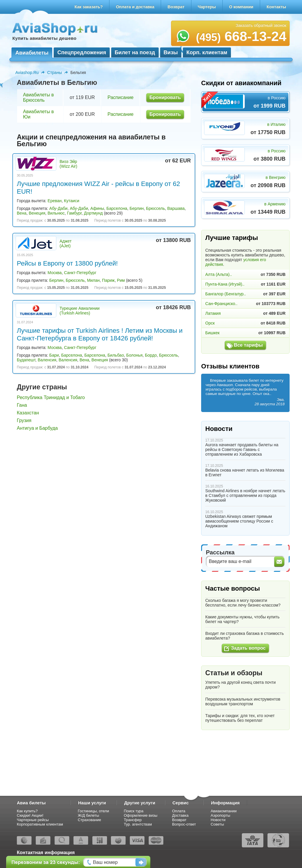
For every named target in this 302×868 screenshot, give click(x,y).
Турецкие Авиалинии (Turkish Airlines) (80, 311)
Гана (22, 405)
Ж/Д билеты (88, 815)
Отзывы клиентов (230, 366)
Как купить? (27, 811)
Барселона (117, 208)
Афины (97, 208)
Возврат (176, 7)
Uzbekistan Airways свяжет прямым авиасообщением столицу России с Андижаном (239, 521)
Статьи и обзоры (234, 673)
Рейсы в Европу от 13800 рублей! (67, 263)
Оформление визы (141, 815)
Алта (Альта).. (219, 274)
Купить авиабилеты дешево (44, 38)
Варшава (176, 208)
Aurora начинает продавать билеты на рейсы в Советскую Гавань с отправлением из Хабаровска (242, 449)
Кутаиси (72, 201)
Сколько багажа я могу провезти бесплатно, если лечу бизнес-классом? (243, 603)
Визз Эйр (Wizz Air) (68, 164)
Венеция (37, 213)
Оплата (179, 811)
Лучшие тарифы (232, 238)
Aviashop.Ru (27, 73)
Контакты (276, 7)
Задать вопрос (248, 648)
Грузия (24, 420)
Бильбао (116, 355)
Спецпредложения (82, 52)
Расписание (120, 97)
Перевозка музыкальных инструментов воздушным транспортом (243, 701)
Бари (54, 355)
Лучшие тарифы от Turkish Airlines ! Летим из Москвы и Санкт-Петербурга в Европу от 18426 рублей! (100, 334)
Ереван (55, 201)
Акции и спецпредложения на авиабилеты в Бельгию (91, 140)
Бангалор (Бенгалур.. (226, 294)
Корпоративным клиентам (40, 824)
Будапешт (26, 360)
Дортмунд (93, 213)
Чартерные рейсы (33, 820)
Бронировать (165, 97)
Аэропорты (220, 815)
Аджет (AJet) (66, 243)
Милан (93, 280)
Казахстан (28, 413)
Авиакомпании (224, 811)
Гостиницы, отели (93, 811)
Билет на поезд (135, 52)
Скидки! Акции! (30, 815)
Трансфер (133, 820)
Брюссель (155, 208)
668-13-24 (241, 36)
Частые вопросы (233, 588)
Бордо (151, 355)
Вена (22, 213)
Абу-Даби (58, 208)
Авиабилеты (32, 53)
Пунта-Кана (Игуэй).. (225, 284)
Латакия (213, 313)
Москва (55, 273)
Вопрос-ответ (184, 824)
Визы (171, 52)
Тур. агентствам (138, 824)
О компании (241, 7)
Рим (121, 280)
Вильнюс (56, 213)
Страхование (90, 820)
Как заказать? (89, 7)
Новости (219, 429)
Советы (217, 824)
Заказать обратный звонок (261, 25)
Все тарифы (248, 345)
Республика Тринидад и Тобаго (51, 397)
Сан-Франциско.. (221, 304)
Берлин (137, 208)
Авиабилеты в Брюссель (38, 97)
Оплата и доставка (135, 7)
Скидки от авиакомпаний (241, 83)
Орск (210, 323)
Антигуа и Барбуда (37, 428)
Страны (55, 73)
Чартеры (207, 7)
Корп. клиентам (207, 52)
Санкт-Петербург (80, 273)
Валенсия (47, 360)
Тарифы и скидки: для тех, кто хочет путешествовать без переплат (240, 718)
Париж (108, 280)
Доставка (180, 815)
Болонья (134, 355)
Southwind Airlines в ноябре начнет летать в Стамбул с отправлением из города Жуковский (245, 495)
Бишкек (212, 333)
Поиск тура (134, 811)
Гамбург (74, 213)
